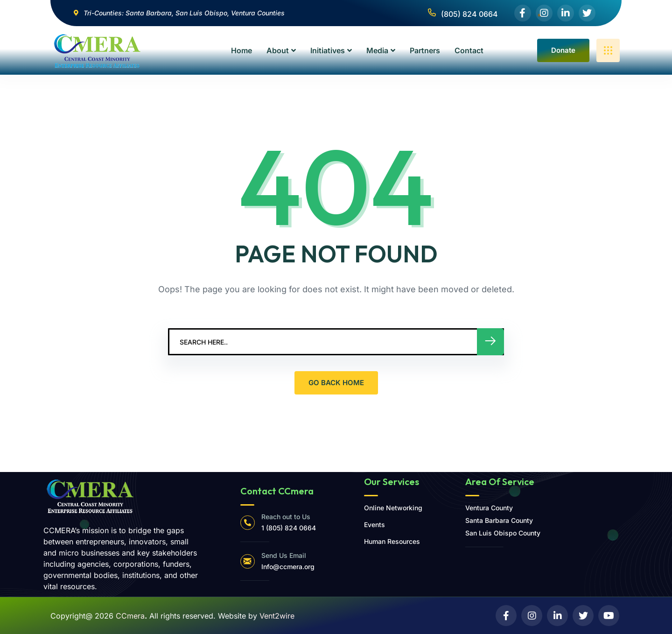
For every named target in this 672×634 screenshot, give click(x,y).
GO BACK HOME (336, 383)
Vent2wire (277, 616)
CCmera (130, 616)
